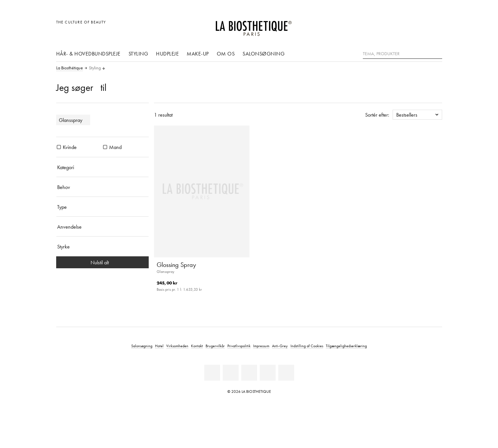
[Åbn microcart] (435, 26)
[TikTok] (286, 373)
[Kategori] (102, 167)
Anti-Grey (280, 346)
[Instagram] (268, 373)
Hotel (159, 346)
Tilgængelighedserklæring (346, 346)
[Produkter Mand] (105, 147)
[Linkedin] (212, 373)
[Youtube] (249, 373)
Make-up (198, 54)
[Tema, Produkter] (402, 54)
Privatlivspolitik (239, 346)
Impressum (261, 346)
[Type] (102, 207)
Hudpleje (167, 54)
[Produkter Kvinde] (59, 147)
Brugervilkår (215, 346)
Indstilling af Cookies (307, 346)
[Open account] (420, 26)
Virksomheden (177, 346)
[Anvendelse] (102, 227)
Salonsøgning (264, 54)
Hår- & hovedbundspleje (88, 54)
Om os (226, 54)
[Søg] (437, 53)
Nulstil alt (102, 262)
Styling (138, 54)
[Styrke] (102, 246)
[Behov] (102, 187)
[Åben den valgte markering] (405, 26)
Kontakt (197, 346)
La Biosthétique (70, 68)
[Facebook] (231, 373)
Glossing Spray (176, 265)
